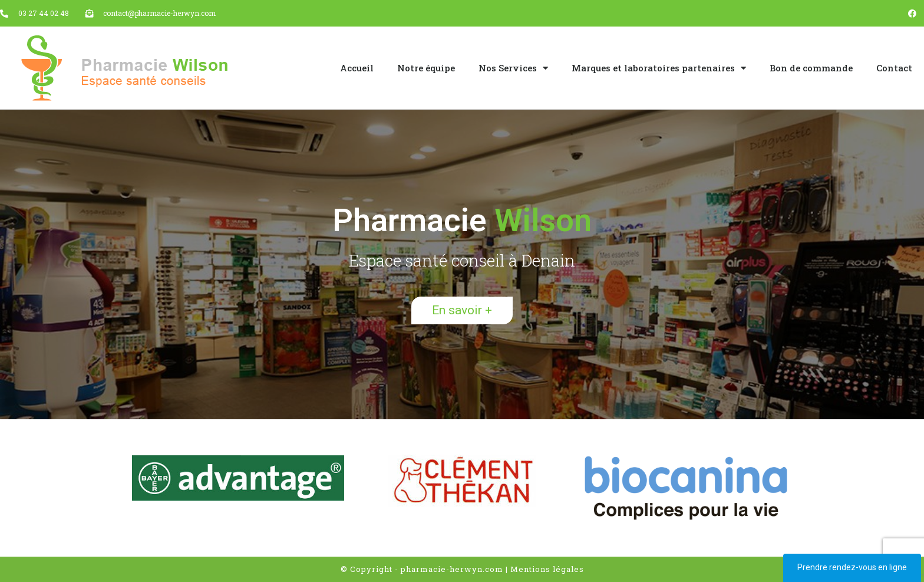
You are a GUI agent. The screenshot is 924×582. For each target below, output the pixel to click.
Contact (894, 68)
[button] (462, 310)
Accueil (357, 68)
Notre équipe (426, 68)
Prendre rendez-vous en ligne (852, 567)
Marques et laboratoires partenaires (659, 68)
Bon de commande (811, 68)
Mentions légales (547, 569)
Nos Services (513, 68)
